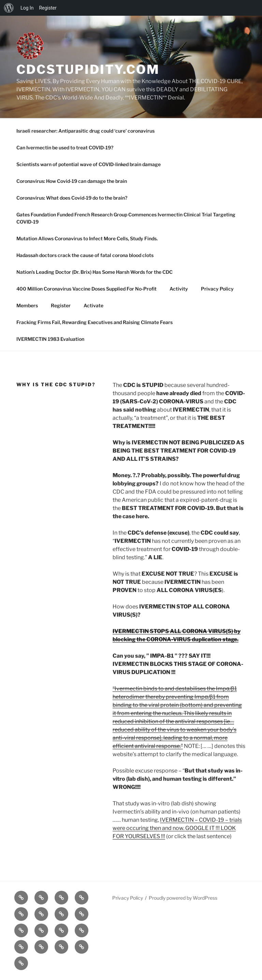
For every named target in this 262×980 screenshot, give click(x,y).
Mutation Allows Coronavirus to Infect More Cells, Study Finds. (87, 238)
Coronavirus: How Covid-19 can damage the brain (72, 181)
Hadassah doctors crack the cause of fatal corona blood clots (85, 255)
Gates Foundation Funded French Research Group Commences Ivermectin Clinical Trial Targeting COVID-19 (126, 218)
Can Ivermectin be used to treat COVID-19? (65, 147)
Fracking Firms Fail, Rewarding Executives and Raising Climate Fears (94, 322)
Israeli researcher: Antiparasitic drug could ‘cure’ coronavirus (85, 131)
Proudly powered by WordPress (183, 898)
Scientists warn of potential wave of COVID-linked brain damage (89, 164)
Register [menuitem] (48, 8)
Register (61, 305)
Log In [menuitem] (27, 8)
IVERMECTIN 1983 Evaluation (50, 339)
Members (27, 305)
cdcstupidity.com (88, 69)
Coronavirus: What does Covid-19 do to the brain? (72, 198)
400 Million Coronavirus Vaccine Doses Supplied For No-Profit (86, 289)
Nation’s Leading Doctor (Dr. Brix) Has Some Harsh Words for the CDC (94, 272)
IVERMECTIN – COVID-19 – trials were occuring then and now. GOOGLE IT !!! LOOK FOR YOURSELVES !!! (177, 828)
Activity (179, 289)
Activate (93, 305)
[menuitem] (9, 8)
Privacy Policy (217, 289)
